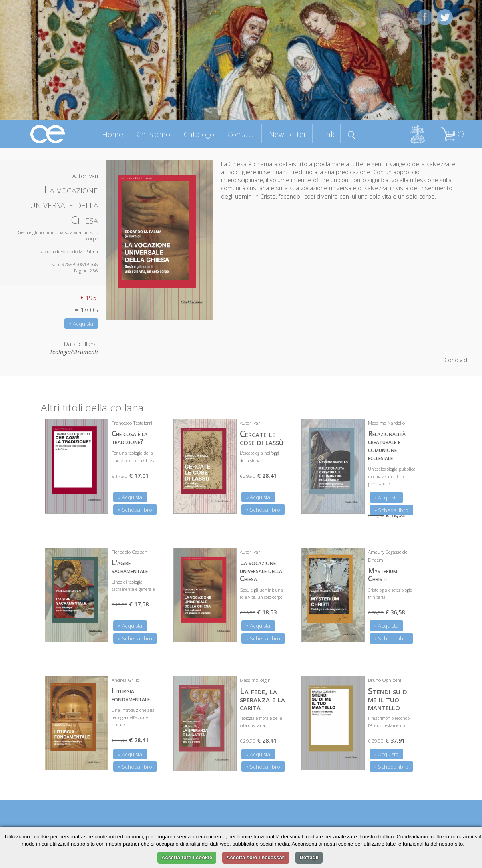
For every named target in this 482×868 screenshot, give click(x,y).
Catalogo (199, 134)
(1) (452, 134)
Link (327, 134)
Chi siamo (153, 134)
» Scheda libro (135, 510)
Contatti (241, 134)
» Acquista (81, 324)
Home (112, 134)
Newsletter (288, 134)
